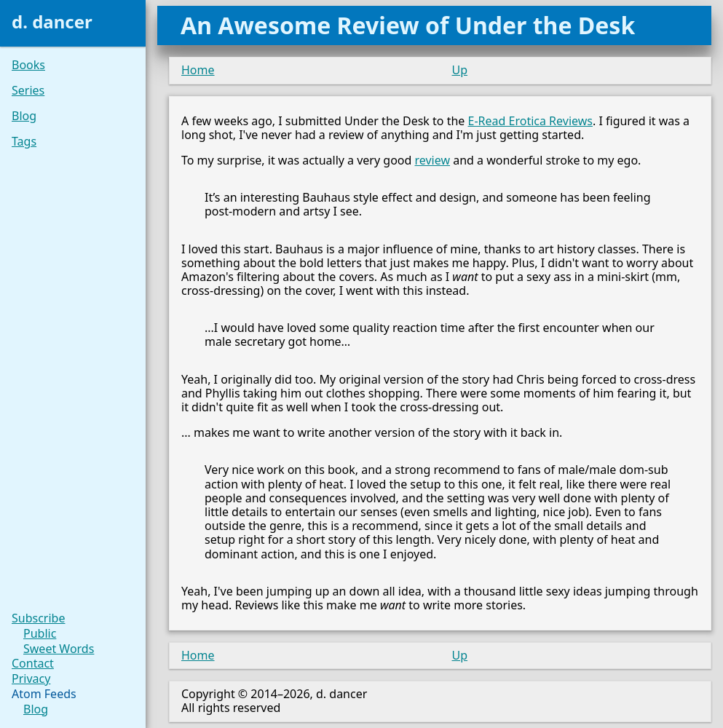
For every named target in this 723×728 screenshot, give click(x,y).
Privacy (31, 679)
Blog (24, 116)
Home (198, 70)
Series (28, 91)
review (433, 160)
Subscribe (38, 618)
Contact (33, 664)
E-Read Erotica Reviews (530, 121)
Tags (24, 142)
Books (28, 65)
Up (460, 70)
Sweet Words (59, 649)
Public (40, 634)
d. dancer (52, 21)
